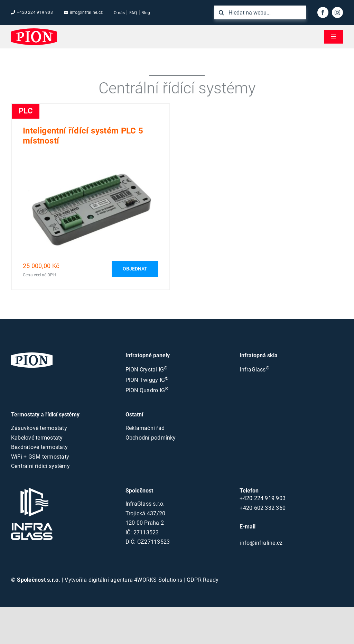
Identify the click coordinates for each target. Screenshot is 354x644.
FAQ (133, 13)
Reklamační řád (145, 428)
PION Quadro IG (147, 390)
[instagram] (337, 12)
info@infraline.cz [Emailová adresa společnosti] (83, 12)
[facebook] (323, 12)
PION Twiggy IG (147, 380)
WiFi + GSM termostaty (40, 457)
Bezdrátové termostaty (39, 447)
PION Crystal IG (147, 370)
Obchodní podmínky (151, 438)
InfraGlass (254, 370)
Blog (146, 13)
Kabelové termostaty (37, 438)
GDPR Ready (203, 580)
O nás (119, 13)
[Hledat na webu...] (260, 12)
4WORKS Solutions (158, 580)
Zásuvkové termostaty (39, 428)
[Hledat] (221, 12)
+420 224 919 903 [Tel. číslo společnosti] (32, 12)
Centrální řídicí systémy (40, 466)
